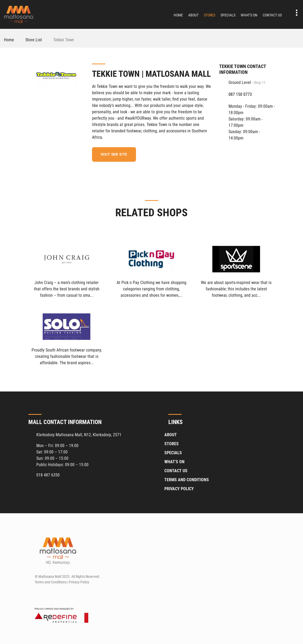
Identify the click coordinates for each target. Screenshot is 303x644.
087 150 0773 (240, 94)
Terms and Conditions (187, 479)
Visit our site (115, 154)
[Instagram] (48, 595)
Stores (210, 15)
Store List (34, 40)
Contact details (294, 13)
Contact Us (272, 15)
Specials (228, 15)
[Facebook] (208, 154)
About (193, 15)
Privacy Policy (179, 488)
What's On (249, 15)
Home (178, 15)
